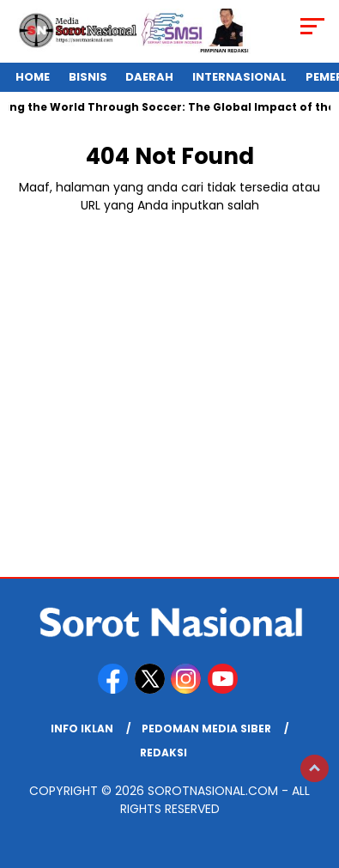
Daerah (149, 77)
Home (33, 77)
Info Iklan (82, 728)
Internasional (239, 77)
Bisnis (88, 77)
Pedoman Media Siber (206, 728)
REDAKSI (163, 753)
